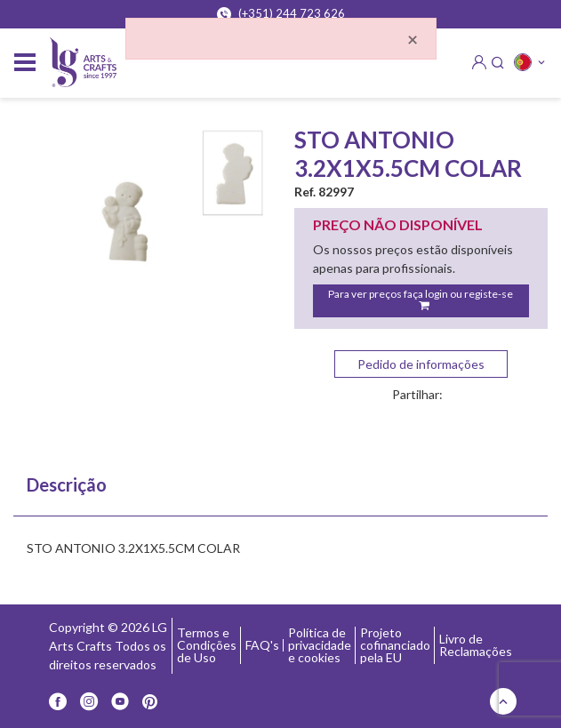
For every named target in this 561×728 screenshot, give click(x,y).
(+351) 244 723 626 (281, 14)
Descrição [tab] (67, 484)
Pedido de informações (421, 364)
